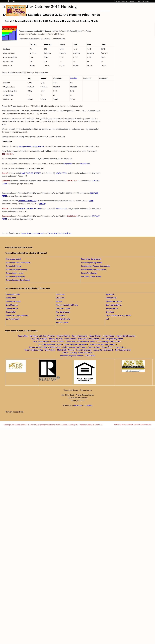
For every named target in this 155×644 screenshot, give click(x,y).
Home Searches (90, 11)
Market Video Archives (66, 350)
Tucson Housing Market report (32, 233)
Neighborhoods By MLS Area (67, 305)
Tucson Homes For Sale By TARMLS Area (45, 347)
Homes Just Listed (13, 259)
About (77, 11)
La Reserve (60, 298)
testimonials (85, 164)
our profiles (68, 164)
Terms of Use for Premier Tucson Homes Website (133, 425)
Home (67, 11)
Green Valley (11, 312)
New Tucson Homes (123, 350)
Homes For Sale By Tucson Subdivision (77, 353)
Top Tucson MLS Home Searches (42, 336)
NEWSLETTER (61, 173)
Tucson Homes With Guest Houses (102, 344)
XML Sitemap (90, 356)
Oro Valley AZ (61, 315)
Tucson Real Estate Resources (75, 344)
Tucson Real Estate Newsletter (60, 233)
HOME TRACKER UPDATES (31, 173)
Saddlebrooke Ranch (114, 301)
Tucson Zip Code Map (39, 339)
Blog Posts (105, 11)
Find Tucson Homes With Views (74, 347)
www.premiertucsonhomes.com (31, 146)
